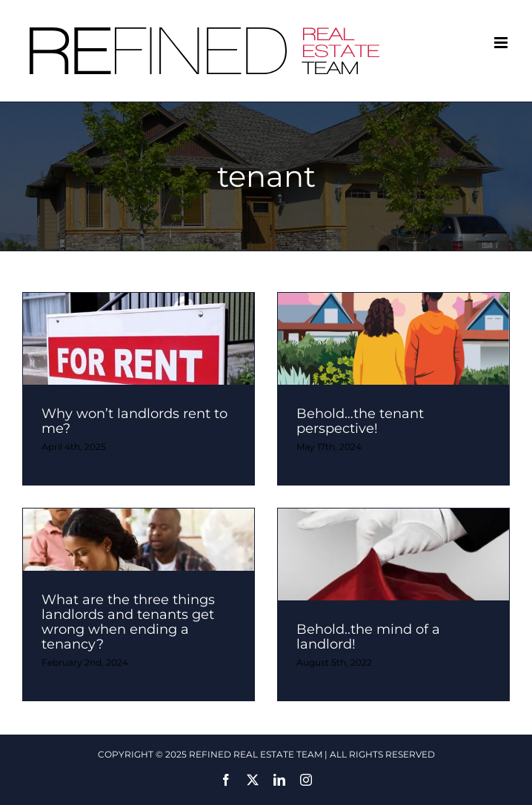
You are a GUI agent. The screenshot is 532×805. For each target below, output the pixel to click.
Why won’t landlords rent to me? (134, 421)
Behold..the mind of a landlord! (368, 637)
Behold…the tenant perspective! (360, 421)
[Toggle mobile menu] (502, 43)
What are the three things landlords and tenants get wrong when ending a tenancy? (128, 622)
